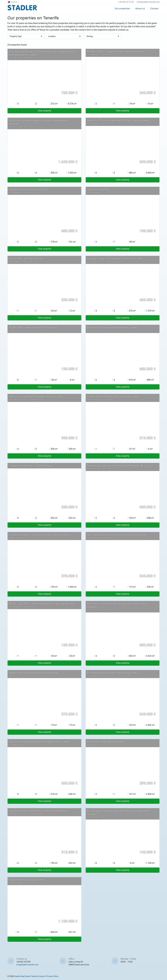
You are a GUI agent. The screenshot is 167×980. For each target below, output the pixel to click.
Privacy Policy (53, 976)
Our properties (122, 8)
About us (140, 8)
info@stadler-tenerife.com (148, 2)
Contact (154, 8)
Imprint (42, 976)
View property (44, 111)
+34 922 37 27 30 (126, 2)
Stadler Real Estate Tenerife (26, 976)
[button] (14, 2)
